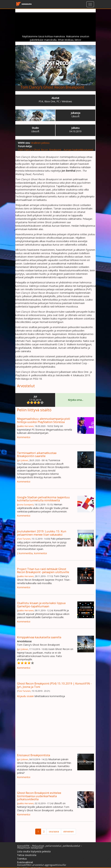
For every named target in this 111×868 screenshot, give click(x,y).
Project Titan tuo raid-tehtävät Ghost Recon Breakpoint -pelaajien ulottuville (43, 570)
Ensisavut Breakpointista (34, 755)
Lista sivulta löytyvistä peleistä (34, 851)
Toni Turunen (24, 539)
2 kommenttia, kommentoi (32, 553)
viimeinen (68, 831)
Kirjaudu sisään (25, 696)
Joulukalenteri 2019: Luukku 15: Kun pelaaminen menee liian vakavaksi (42, 533)
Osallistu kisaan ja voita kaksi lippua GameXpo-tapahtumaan (41, 604)
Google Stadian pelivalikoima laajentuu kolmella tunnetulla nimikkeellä (43, 499)
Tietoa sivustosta (27, 855)
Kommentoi (24, 437)
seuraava (54, 831)
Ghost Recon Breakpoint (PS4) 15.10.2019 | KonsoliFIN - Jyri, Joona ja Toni (54, 685)
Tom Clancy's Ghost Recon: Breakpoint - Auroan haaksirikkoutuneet (56, 150)
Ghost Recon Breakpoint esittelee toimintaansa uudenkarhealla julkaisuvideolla (39, 796)
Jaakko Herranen (26, 426)
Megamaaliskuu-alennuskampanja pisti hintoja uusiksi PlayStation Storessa (44, 420)
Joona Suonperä (26, 504)
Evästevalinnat (25, 862)
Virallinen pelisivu (40, 143)
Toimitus (22, 859)
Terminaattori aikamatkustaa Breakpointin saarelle (37, 454)
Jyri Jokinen (23, 460)
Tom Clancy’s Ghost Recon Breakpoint (52, 87)
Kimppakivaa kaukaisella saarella (39, 637)
